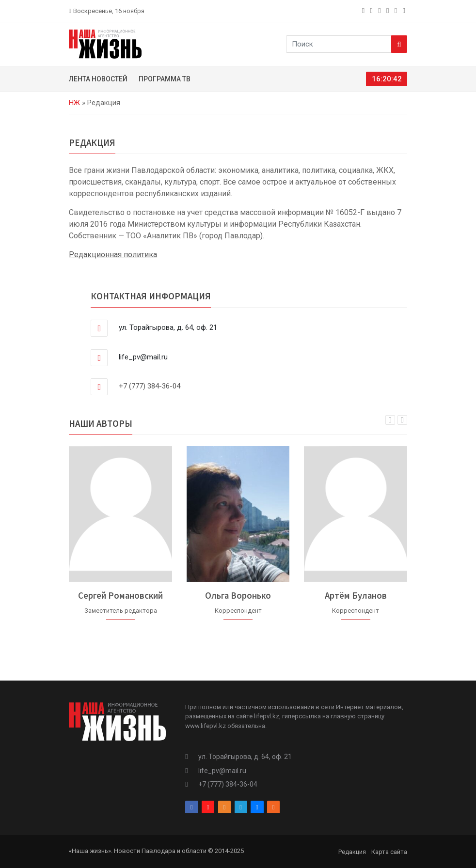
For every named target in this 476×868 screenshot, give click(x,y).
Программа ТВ (165, 79)
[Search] (399, 44)
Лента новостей (98, 79)
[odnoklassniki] (380, 11)
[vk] (397, 11)
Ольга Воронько (238, 596)
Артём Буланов (356, 596)
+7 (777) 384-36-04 (150, 386)
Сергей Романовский (120, 596)
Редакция (352, 852)
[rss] (405, 11)
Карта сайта (389, 852)
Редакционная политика (113, 255)
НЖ (74, 103)
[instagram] (373, 11)
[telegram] (389, 11)
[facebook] (364, 11)
